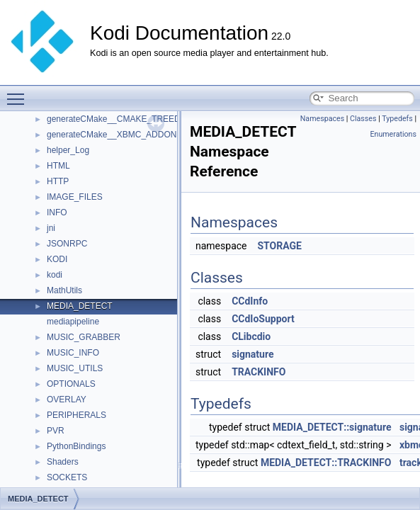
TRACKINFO (259, 372)
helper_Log (68, 150)
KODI (57, 259)
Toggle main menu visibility (19, 93)
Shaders (63, 462)
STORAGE (279, 246)
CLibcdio (251, 336)
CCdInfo (250, 301)
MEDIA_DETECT (80, 306)
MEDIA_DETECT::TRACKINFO (326, 463)
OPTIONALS (71, 384)
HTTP (58, 181)
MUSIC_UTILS (75, 368)
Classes (363, 119)
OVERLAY (67, 399)
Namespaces (322, 119)
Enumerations (393, 134)
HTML (58, 166)
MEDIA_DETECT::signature (332, 427)
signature (252, 354)
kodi (55, 275)
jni (51, 228)
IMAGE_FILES (75, 197)
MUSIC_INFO (73, 353)
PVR (56, 431)
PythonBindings (76, 446)
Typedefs (397, 119)
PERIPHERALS (76, 415)
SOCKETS (67, 477)
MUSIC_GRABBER (84, 337)
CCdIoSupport (263, 319)
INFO (57, 212)
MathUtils (64, 290)
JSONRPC (67, 244)
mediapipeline (73, 322)
